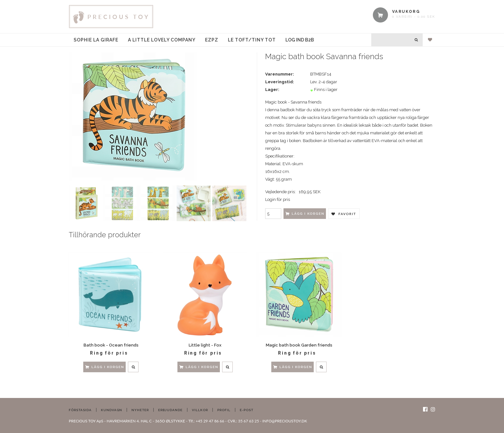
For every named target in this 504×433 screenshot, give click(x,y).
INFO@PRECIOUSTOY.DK (285, 421)
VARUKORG (406, 12)
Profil (224, 410)
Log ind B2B (300, 40)
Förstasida (80, 410)
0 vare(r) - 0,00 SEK (414, 17)
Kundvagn (112, 410)
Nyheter (140, 410)
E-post (247, 410)
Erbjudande (170, 410)
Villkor (200, 410)
